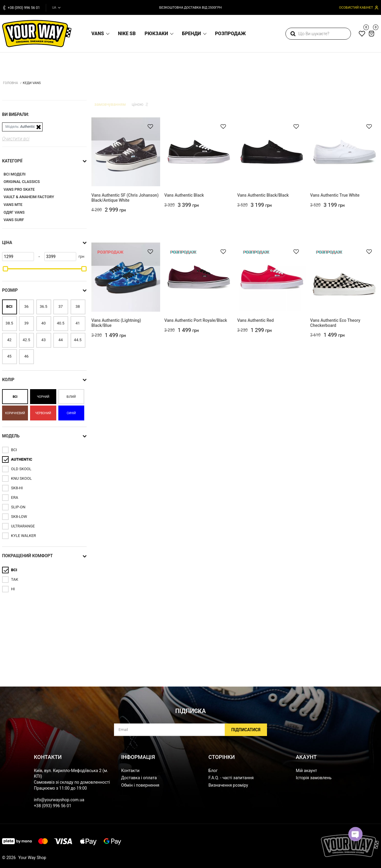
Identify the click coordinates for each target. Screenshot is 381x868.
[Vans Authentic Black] (199, 238)
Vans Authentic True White (335, 282)
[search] (318, 34)
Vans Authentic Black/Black (263, 282)
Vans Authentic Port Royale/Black (196, 408)
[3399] (60, 340)
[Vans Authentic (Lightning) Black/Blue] (126, 363)
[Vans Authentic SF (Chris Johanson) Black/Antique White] (126, 238)
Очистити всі (16, 223)
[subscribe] (190, 730)
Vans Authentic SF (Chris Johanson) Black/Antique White (125, 285)
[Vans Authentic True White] (345, 238)
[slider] (5, 353)
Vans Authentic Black (184, 282)
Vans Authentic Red (256, 408)
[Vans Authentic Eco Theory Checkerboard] (345, 363)
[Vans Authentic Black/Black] (272, 238)
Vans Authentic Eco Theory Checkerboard (335, 410)
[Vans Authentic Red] (272, 363)
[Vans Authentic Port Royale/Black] (199, 363)
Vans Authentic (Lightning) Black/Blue (116, 410)
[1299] (18, 340)
